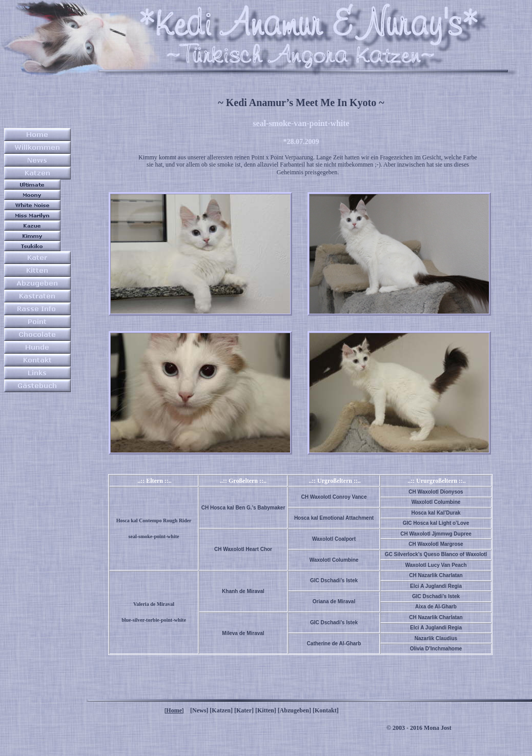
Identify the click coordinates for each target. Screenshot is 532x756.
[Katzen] (221, 710)
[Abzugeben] (294, 710)
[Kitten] (266, 710)
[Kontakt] (326, 710)
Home (174, 710)
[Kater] (244, 710)
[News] (199, 710)
